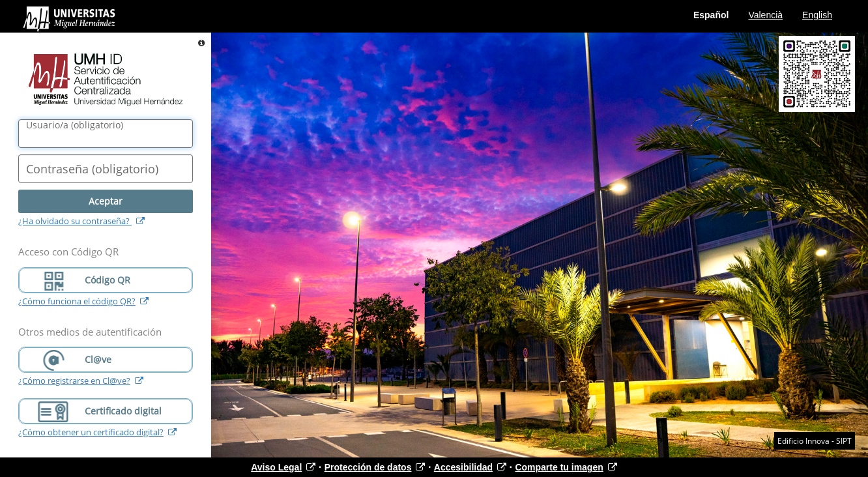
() (75, 125)
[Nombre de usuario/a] (106, 134)
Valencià (765, 15)
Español (711, 15)
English (817, 15)
